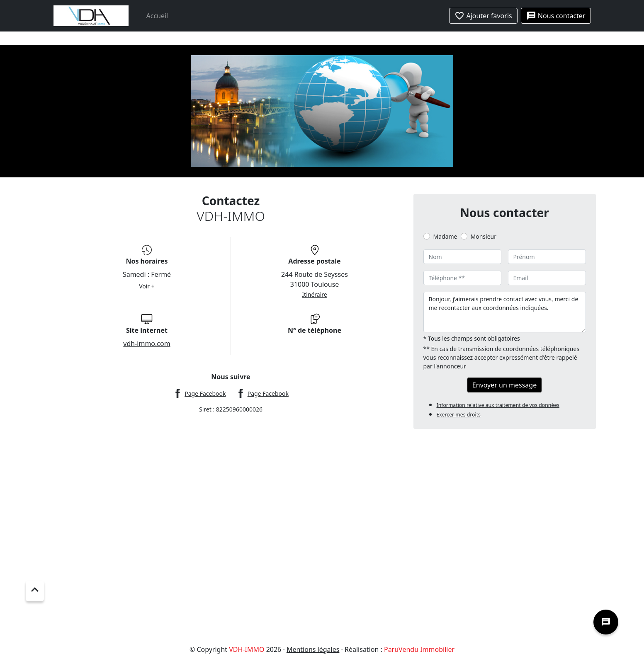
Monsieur (484, 236)
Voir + (147, 286)
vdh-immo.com (147, 344)
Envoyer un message (504, 385)
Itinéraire (314, 294)
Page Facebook (205, 393)
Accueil (157, 16)
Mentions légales (313, 649)
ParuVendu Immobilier (419, 649)
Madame (445, 236)
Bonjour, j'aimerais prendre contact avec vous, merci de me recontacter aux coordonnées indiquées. (505, 312)
